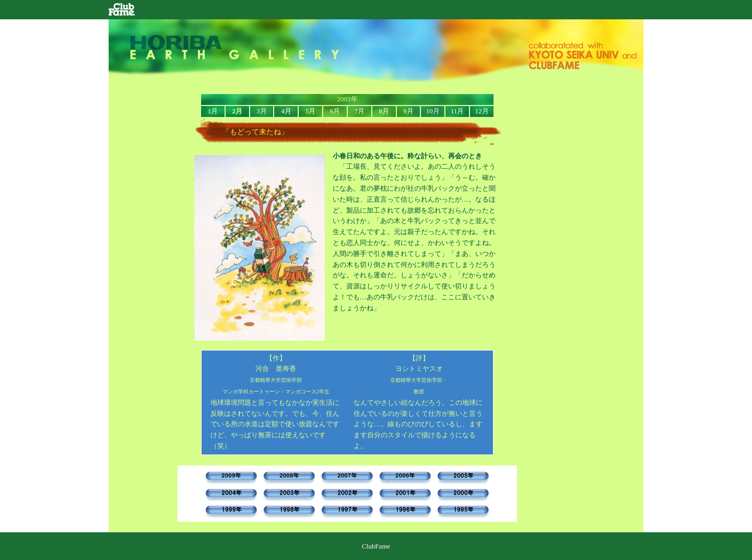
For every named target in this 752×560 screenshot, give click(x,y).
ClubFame (122, 9)
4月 (286, 111)
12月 (482, 111)
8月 (384, 111)
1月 (213, 111)
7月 (360, 111)
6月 (335, 111)
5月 (311, 111)
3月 (262, 111)
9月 (408, 111)
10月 (433, 111)
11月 (457, 111)
